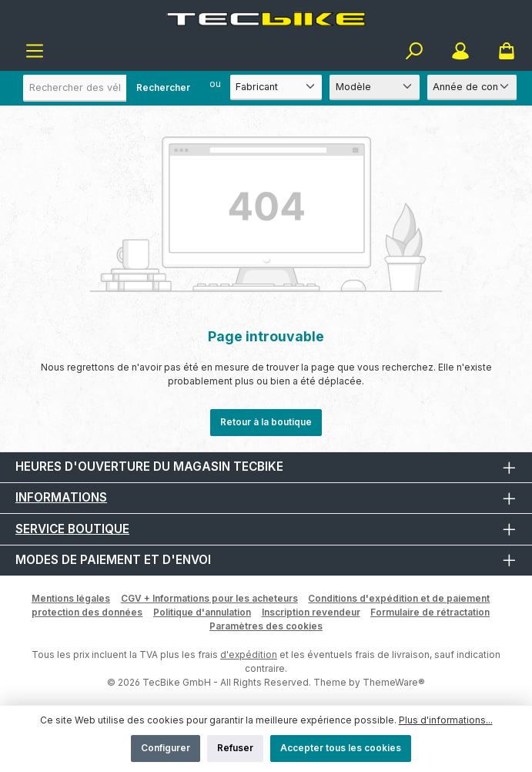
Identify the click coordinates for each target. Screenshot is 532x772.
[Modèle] (374, 87)
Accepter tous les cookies (341, 748)
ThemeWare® (394, 682)
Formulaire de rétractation (430, 612)
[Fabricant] (276, 87)
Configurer (166, 748)
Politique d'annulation (202, 612)
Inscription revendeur (311, 612)
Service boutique (72, 529)
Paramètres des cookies (266, 626)
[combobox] (112, 88)
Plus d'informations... (446, 720)
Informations (61, 497)
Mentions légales (71, 598)
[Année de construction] (472, 87)
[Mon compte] (460, 51)
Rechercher (163, 87)
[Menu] (35, 51)
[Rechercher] (414, 51)
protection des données (87, 612)
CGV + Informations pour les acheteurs (209, 598)
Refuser (235, 748)
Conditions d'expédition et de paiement (399, 598)
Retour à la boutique (266, 422)
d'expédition (249, 655)
